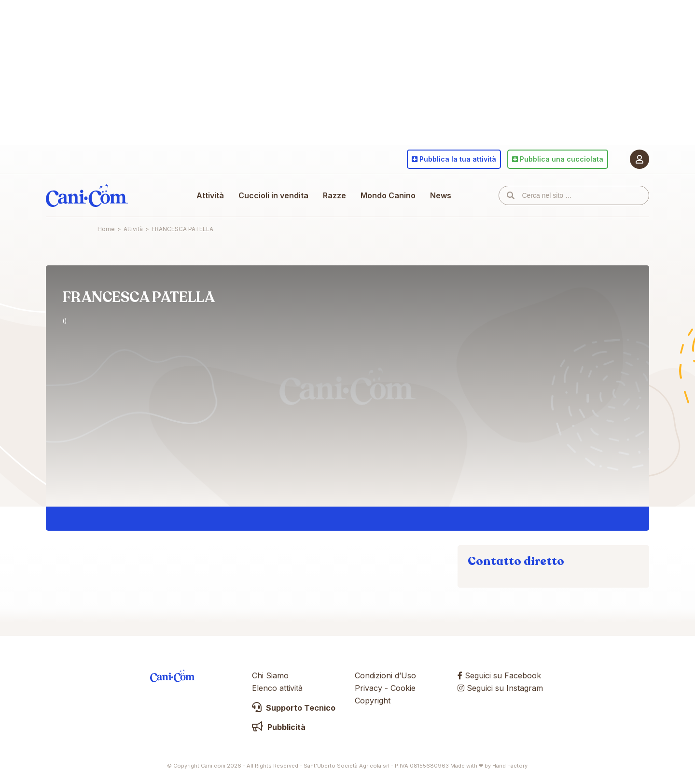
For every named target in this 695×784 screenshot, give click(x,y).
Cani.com (87, 195)
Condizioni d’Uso (385, 675)
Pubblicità (279, 727)
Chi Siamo (270, 675)
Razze (334, 195)
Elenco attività (277, 688)
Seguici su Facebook (499, 675)
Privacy (368, 688)
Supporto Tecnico (294, 708)
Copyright (373, 701)
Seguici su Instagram (500, 688)
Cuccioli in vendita (273, 195)
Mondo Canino (388, 195)
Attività (210, 195)
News (441, 195)
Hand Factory (510, 766)
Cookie (403, 688)
